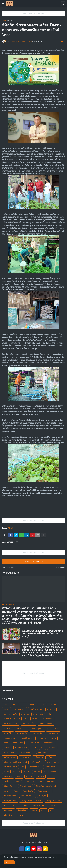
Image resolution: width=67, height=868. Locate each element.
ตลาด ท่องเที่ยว (33, 743)
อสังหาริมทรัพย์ (10, 815)
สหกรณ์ (16, 805)
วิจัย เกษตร (51, 781)
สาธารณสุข (8, 810)
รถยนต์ (51, 777)
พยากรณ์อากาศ (50, 772)
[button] (3, 4)
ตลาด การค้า (18, 743)
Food (23, 704)
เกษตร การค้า (47, 719)
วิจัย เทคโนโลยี (10, 786)
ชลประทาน (42, 738)
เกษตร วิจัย (8, 733)
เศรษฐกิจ (42, 796)
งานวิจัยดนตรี (27, 738)
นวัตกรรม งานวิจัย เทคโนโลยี (15, 762)
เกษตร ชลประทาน (11, 724)
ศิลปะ (16, 791)
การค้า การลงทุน (19, 709)
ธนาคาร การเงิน (10, 752)
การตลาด (51, 709)
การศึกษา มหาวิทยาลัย (42, 714)
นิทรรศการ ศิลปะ (35, 767)
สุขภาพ (34, 810)
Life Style (52, 704)
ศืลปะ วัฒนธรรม (28, 796)
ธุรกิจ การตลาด (10, 757)
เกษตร (11, 20)
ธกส (43, 748)
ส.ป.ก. (6, 805)
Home (4, 20)
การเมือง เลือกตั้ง (10, 714)
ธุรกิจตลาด (38, 757)
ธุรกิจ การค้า (26, 752)
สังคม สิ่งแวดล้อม (39, 805)
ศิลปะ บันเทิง (28, 791)
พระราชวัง (8, 777)
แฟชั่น (19, 777)
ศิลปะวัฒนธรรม (10, 796)
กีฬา (26, 719)
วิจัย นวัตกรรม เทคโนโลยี (46, 786)
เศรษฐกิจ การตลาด (53, 801)
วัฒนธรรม (30, 781)
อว (51, 810)
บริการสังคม (51, 767)
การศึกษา (25, 714)
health (32, 704)
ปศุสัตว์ (37, 772)
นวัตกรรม (51, 757)
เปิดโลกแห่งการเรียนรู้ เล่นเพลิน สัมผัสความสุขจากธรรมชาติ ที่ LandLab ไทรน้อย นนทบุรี (42, 634)
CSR (5, 704)
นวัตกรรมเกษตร (53, 762)
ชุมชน (53, 738)
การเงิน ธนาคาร (36, 709)
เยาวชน (41, 777)
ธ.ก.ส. (34, 748)
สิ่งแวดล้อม (22, 810)
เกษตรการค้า (22, 733)
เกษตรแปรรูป (53, 733)
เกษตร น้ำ (8, 728)
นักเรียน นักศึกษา (10, 767)
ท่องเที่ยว (7, 748)
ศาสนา (6, 791)
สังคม (26, 805)
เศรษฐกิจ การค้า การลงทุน (31, 801)
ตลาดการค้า (49, 743)
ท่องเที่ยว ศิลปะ (21, 748)
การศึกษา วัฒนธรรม (12, 719)
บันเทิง (6, 772)
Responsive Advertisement (34, 13)
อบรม (43, 810)
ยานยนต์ (30, 777)
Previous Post (9, 568)
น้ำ (23, 767)
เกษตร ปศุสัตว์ (37, 728)
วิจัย (41, 781)
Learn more (52, 857)
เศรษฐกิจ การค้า (10, 801)
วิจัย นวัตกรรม (26, 786)
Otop (6, 709)
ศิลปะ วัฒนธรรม (44, 791)
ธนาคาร (52, 748)
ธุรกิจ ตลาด (25, 757)
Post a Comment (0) (34, 561)
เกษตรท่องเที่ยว (37, 733)
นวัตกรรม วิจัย (37, 762)
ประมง (27, 772)
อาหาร (23, 815)
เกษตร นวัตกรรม (46, 724)
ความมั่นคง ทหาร (10, 738)
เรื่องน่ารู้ (18, 781)
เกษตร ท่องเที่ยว (29, 724)
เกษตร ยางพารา (53, 728)
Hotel (42, 704)
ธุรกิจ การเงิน (41, 752)
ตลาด (6, 743)
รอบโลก (7, 781)
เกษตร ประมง (21, 728)
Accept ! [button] (9, 862)
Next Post (60, 568)
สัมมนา (53, 805)
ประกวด (17, 772)
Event (14, 704)
